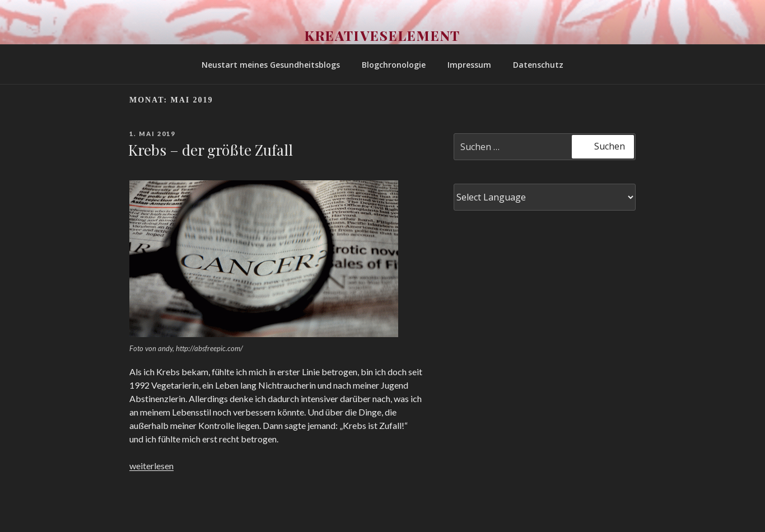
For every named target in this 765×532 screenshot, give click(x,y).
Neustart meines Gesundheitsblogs (271, 65)
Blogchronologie (394, 65)
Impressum (469, 65)
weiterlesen (151, 466)
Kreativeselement (383, 35)
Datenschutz (538, 65)
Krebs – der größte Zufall (211, 150)
